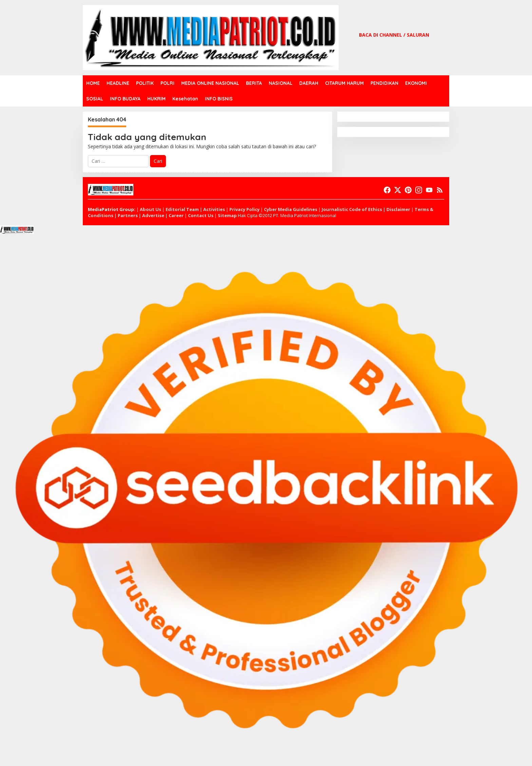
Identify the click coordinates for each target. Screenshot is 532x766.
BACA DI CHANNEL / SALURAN (394, 35)
